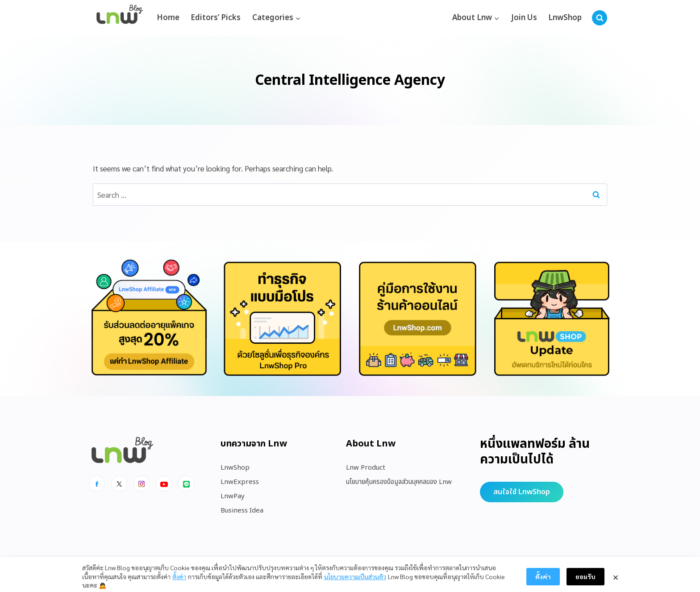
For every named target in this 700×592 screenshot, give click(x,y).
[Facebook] (97, 484)
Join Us (524, 18)
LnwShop (565, 18)
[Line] (186, 484)
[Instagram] (142, 484)
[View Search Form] (600, 18)
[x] (119, 484)
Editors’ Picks (216, 18)
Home (168, 18)
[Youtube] (164, 484)
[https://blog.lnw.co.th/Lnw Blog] (120, 18)
